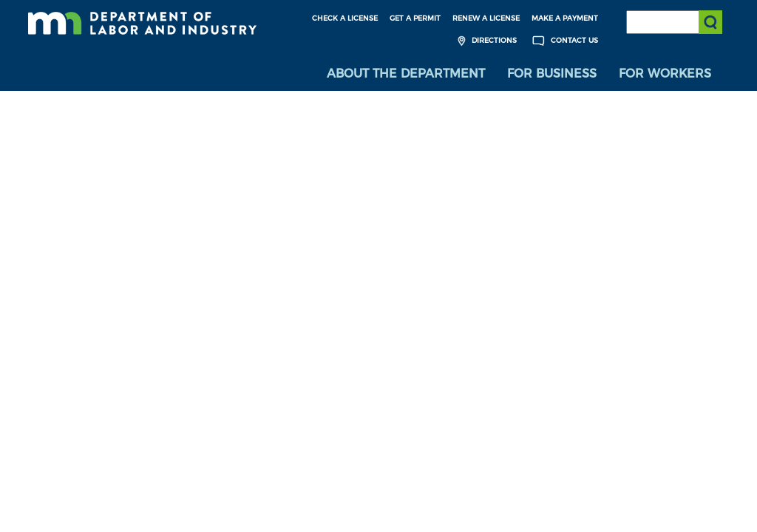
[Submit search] (710, 22)
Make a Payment (565, 18)
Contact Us (563, 41)
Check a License (345, 18)
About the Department (406, 74)
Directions (485, 41)
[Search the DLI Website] (674, 22)
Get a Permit (415, 18)
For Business (552, 74)
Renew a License (486, 18)
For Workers (665, 74)
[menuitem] (406, 74)
